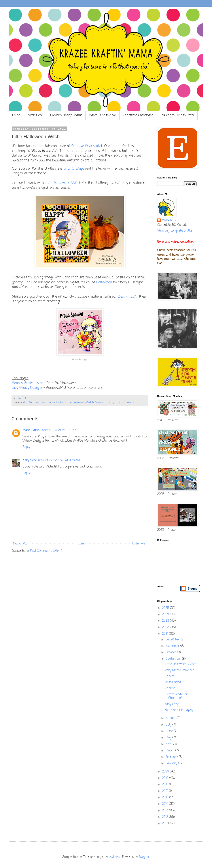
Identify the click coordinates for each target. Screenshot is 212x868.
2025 (166, 608)
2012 (166, 817)
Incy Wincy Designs (27, 388)
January (172, 764)
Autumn (28, 402)
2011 (165, 823)
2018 (166, 785)
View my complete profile (175, 231)
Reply (26, 447)
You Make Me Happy (179, 710)
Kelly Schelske (32, 461)
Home (16, 115)
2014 (166, 804)
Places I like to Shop (103, 115)
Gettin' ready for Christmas (176, 696)
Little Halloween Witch (63, 183)
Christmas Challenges (138, 115)
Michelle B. (169, 221)
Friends (170, 688)
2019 (166, 778)
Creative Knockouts (86, 146)
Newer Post (21, 544)
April (169, 744)
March (170, 751)
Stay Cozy (172, 704)
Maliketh (115, 857)
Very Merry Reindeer (179, 670)
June (170, 731)
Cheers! (170, 676)
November (173, 646)
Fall (62, 402)
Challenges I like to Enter (177, 115)
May (169, 738)
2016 (166, 798)
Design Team (128, 297)
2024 (166, 614)
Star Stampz (74, 169)
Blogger (144, 857)
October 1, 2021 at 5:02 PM (59, 430)
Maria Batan (31, 430)
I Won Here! (35, 115)
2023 (166, 621)
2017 (166, 791)
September (174, 659)
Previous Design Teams (66, 115)
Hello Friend (173, 682)
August (171, 718)
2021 (166, 634)
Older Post (139, 544)
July (169, 725)
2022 (166, 627)
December (173, 640)
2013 (166, 811)
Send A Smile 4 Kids (27, 383)
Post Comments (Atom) (46, 551)
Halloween (105, 282)
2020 (166, 772)
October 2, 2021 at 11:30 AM (62, 461)
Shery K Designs (106, 402)
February (172, 757)
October (171, 652)
